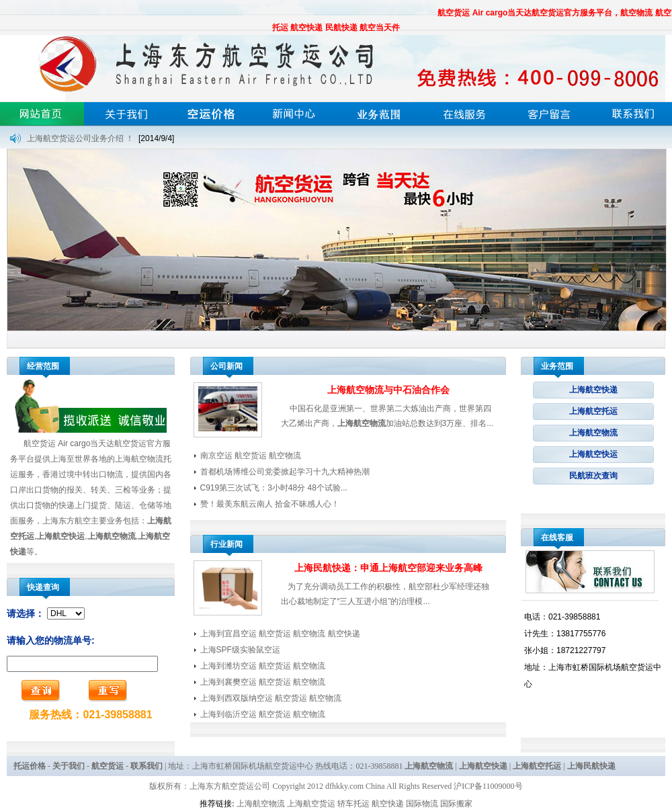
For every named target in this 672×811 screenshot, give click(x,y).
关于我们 (69, 766)
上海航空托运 (593, 411)
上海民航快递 (591, 766)
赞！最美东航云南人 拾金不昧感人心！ (270, 504)
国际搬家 (456, 804)
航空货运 (108, 766)
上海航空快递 (593, 390)
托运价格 (30, 766)
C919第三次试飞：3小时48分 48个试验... (274, 488)
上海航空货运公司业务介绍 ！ (80, 138)
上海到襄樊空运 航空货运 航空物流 (263, 682)
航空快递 (388, 804)
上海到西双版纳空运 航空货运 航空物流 (271, 698)
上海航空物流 (593, 433)
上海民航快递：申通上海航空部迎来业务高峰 (388, 568)
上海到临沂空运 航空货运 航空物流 (263, 714)
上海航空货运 (311, 804)
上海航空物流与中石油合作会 (388, 390)
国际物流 (422, 804)
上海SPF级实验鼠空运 (240, 650)
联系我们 (146, 766)
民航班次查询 (593, 476)
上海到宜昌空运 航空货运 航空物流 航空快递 (280, 634)
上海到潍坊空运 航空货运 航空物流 (263, 666)
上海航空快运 (593, 454)
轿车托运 (353, 804)
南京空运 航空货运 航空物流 (251, 456)
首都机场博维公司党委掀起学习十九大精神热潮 (285, 472)
